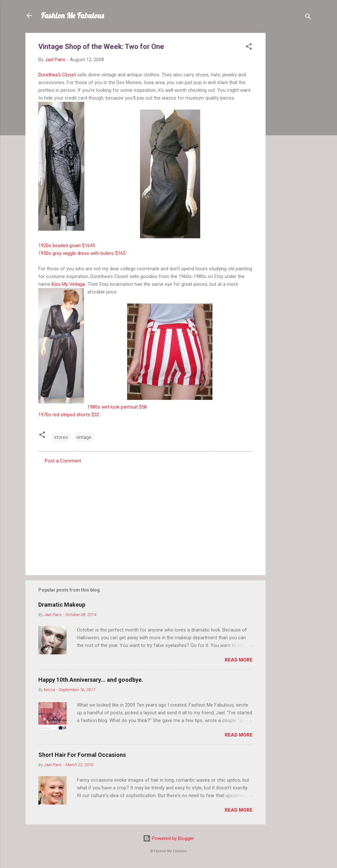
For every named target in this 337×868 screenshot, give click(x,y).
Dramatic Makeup (62, 605)
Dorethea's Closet (57, 75)
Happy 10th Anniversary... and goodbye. (91, 680)
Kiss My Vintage (68, 284)
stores (61, 437)
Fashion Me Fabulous (72, 15)
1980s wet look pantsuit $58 (117, 407)
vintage (84, 437)
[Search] (308, 18)
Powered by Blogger (168, 838)
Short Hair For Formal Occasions (82, 755)
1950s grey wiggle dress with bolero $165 (82, 253)
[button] (249, 48)
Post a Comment (63, 461)
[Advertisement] (291, 130)
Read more (239, 660)
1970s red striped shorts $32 (69, 415)
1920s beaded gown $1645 (67, 246)
